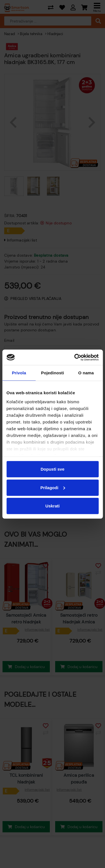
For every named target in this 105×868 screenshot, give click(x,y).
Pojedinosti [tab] (53, 373)
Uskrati (53, 506)
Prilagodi (53, 487)
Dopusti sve (53, 469)
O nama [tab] (86, 373)
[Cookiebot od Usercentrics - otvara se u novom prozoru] (75, 357)
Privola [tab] (19, 373)
